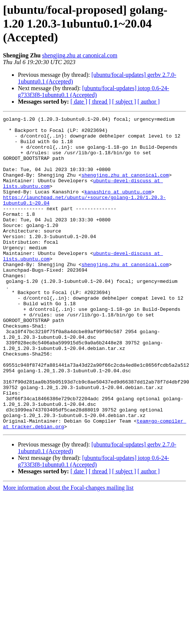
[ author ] (149, 102)
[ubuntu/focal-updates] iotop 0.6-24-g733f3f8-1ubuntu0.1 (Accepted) (94, 91)
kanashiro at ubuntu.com (118, 207)
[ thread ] (100, 102)
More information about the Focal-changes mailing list (68, 550)
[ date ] (79, 102)
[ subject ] (124, 102)
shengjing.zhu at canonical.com (80, 55)
